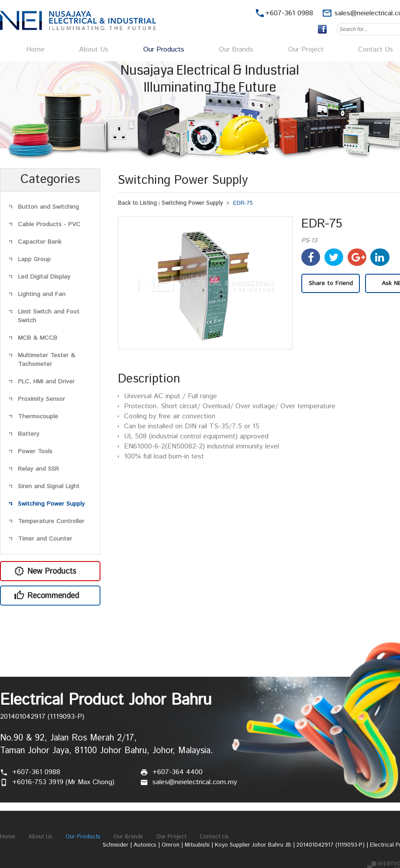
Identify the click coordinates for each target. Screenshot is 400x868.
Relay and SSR (38, 469)
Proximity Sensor (41, 399)
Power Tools (35, 451)
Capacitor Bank (40, 242)
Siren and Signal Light (49, 486)
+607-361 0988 (36, 772)
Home (35, 50)
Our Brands (236, 50)
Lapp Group (34, 259)
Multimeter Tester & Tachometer (47, 360)
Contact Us (376, 50)
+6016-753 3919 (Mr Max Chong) (63, 782)
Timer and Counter (45, 539)
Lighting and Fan (42, 294)
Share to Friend (331, 283)
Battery (29, 434)
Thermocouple (38, 417)
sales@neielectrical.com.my (195, 782)
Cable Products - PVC (49, 224)
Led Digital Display (44, 277)
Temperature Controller (51, 521)
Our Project (306, 50)
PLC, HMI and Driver (46, 382)
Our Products (164, 50)
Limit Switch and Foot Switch (49, 316)
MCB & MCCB (38, 338)
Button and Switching (48, 207)
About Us (94, 50)
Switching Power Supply (51, 504)
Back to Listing (137, 203)
